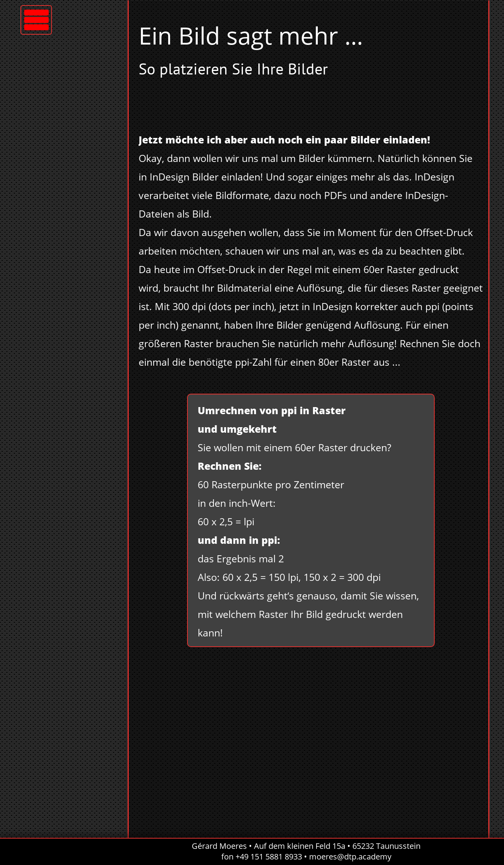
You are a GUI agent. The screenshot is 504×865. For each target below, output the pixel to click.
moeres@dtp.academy (350, 857)
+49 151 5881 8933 (269, 857)
